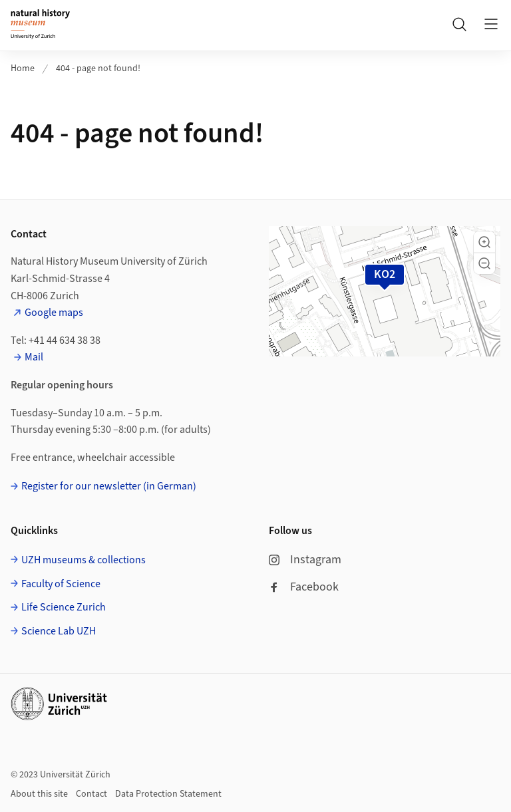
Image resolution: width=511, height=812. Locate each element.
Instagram (305, 560)
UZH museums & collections (84, 560)
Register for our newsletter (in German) (109, 486)
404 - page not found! (98, 68)
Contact (91, 794)
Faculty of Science (61, 584)
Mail (34, 357)
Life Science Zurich (64, 607)
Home (23, 68)
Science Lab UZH (59, 631)
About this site (39, 794)
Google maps (54, 313)
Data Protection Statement (168, 794)
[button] (484, 242)
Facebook (304, 587)
